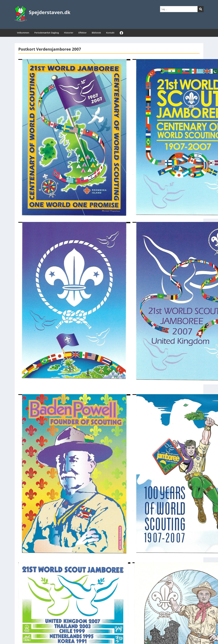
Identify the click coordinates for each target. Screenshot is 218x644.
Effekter (83, 33)
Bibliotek (96, 33)
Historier (69, 33)
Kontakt (110, 33)
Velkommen (23, 33)
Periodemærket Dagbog (47, 33)
